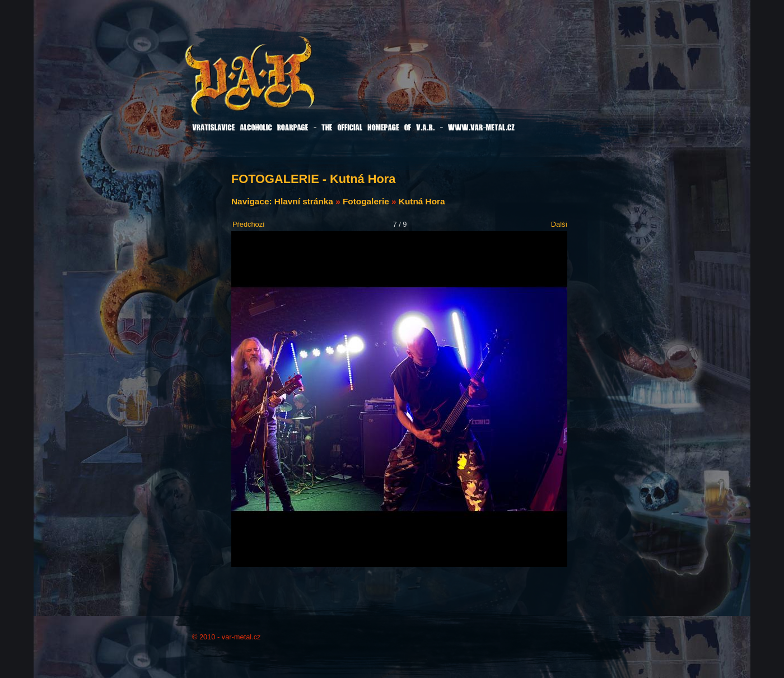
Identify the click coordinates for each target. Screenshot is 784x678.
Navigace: (253, 201)
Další (559, 224)
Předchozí (249, 224)
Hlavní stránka (304, 201)
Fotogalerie (366, 201)
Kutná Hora (422, 201)
